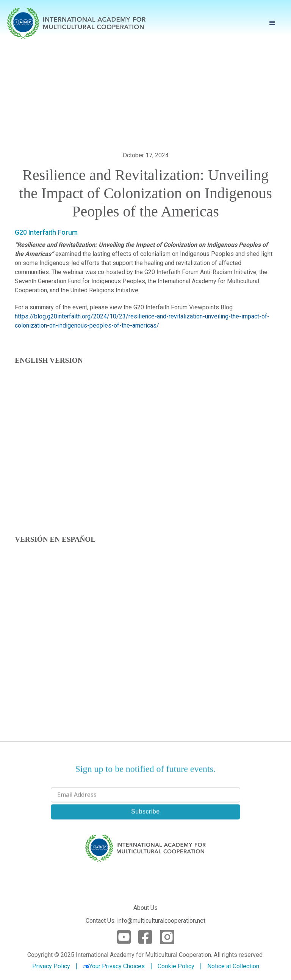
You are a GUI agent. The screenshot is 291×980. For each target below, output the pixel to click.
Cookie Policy (176, 966)
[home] (76, 23)
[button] (272, 23)
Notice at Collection (233, 966)
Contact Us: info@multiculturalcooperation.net (145, 921)
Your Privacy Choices (114, 966)
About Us (145, 908)
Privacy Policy (51, 966)
